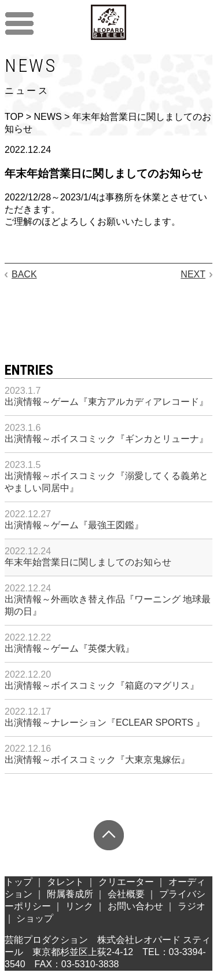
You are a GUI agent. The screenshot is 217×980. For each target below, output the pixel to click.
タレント (65, 882)
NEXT (193, 274)
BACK (24, 274)
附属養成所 (70, 894)
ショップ (35, 918)
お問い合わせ (135, 906)
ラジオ (192, 906)
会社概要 (126, 894)
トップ (19, 882)
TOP (14, 117)
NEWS (48, 117)
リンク (79, 906)
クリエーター (126, 882)
